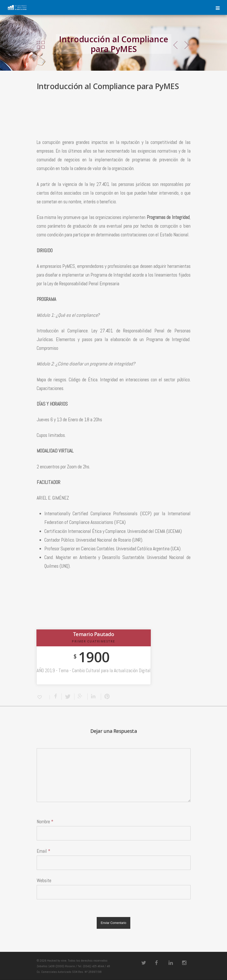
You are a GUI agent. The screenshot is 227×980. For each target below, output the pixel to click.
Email (43, 851)
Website (44, 881)
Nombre (45, 822)
